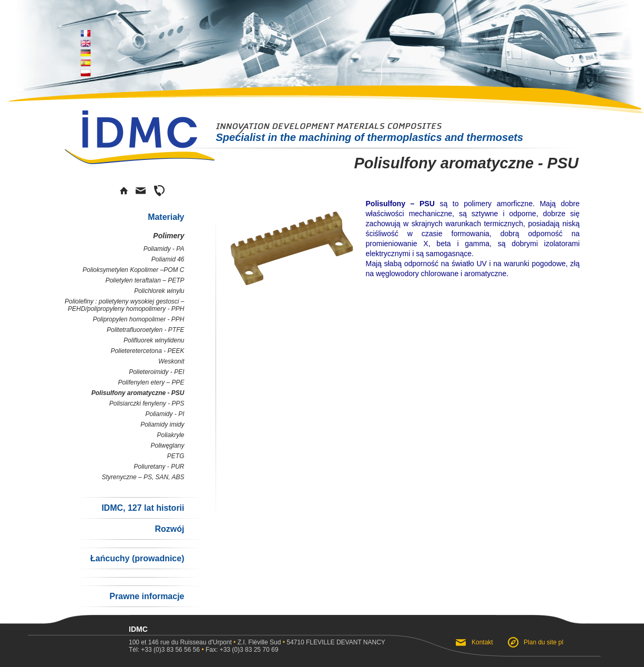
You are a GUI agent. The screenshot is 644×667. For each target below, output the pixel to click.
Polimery (168, 236)
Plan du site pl (543, 642)
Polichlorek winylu (159, 291)
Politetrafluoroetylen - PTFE (145, 330)
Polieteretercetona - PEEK (147, 351)
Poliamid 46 (168, 259)
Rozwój (170, 529)
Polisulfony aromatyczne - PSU (138, 393)
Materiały (166, 217)
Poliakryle (170, 435)
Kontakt (483, 642)
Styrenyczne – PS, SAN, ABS (143, 477)
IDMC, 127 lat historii (143, 508)
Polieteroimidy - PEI (156, 372)
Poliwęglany (167, 446)
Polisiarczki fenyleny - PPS (147, 403)
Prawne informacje (147, 596)
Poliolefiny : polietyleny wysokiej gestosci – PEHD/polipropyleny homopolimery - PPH (124, 305)
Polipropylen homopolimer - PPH (138, 319)
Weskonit (171, 361)
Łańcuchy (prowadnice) (137, 558)
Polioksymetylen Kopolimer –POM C (133, 270)
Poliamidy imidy (162, 425)
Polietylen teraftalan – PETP (145, 280)
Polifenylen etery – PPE (151, 382)
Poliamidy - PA (164, 249)
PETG (176, 456)
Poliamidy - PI (165, 414)
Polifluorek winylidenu (154, 340)
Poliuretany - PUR (159, 467)
